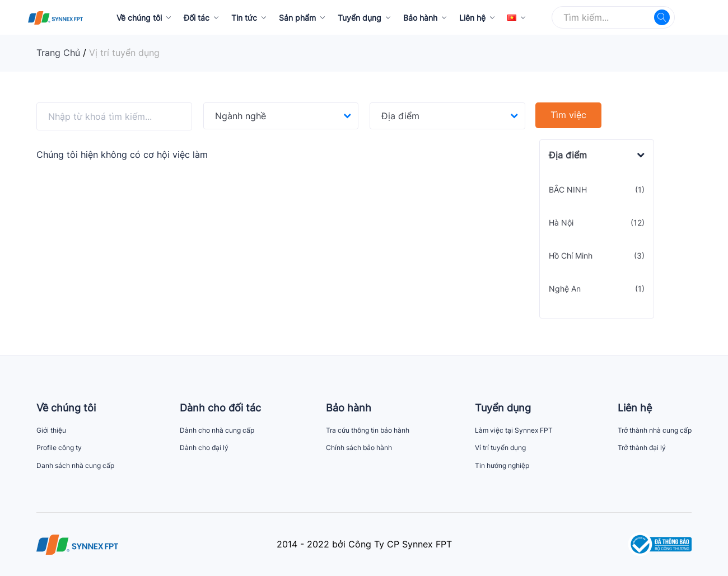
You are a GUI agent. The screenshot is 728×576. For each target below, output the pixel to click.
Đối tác (197, 18)
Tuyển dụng (360, 18)
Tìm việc (568, 115)
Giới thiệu (51, 430)
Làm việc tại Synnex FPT (514, 430)
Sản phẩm (297, 18)
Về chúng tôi (139, 18)
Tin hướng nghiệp (502, 465)
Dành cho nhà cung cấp (217, 430)
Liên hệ (472, 18)
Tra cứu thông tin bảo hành (368, 430)
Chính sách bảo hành (359, 448)
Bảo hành (420, 18)
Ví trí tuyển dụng (500, 448)
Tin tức (244, 18)
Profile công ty (59, 448)
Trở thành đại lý (642, 448)
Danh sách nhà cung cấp (75, 465)
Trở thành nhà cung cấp (655, 430)
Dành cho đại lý (204, 448)
